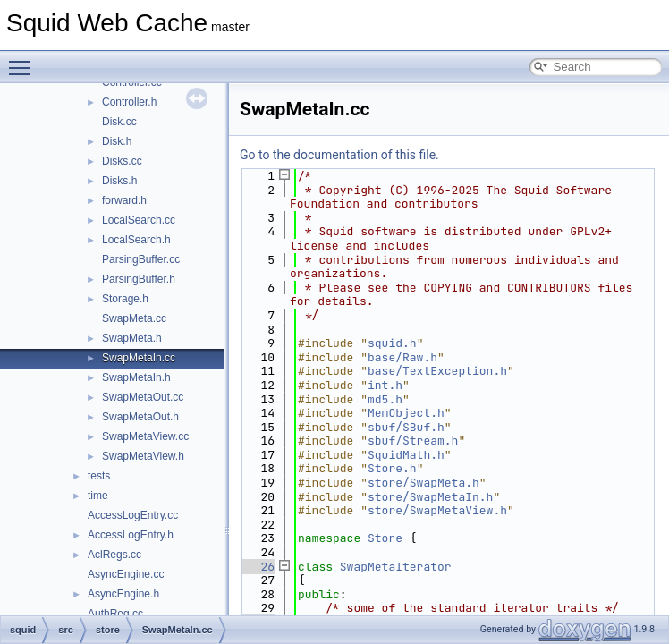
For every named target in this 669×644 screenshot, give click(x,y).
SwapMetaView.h (143, 456)
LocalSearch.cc (139, 220)
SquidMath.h (406, 455)
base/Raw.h (402, 357)
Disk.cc (119, 122)
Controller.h (129, 102)
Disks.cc (122, 161)
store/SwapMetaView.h (437, 510)
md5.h (385, 399)
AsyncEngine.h (123, 594)
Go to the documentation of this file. (339, 155)
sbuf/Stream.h (413, 441)
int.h (385, 385)
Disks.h (119, 181)
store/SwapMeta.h (423, 483)
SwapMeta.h (132, 338)
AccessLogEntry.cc (133, 515)
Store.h (392, 468)
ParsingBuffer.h (139, 279)
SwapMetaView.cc (145, 436)
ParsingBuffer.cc (141, 259)
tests (99, 476)
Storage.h (125, 299)
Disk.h (117, 141)
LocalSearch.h (136, 240)
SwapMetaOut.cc (143, 397)
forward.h (124, 200)
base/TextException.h (437, 371)
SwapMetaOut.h (140, 417)
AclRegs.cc (114, 555)
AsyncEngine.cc (126, 574)
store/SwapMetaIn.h (430, 497)
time (98, 496)
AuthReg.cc (115, 614)
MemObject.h (406, 413)
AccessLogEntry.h (131, 535)
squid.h (392, 343)
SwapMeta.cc (134, 318)
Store (385, 538)
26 (257, 567)
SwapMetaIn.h (136, 377)
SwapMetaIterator (396, 567)
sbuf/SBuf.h (406, 427)
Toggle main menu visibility (24, 60)
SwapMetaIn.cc (139, 358)
